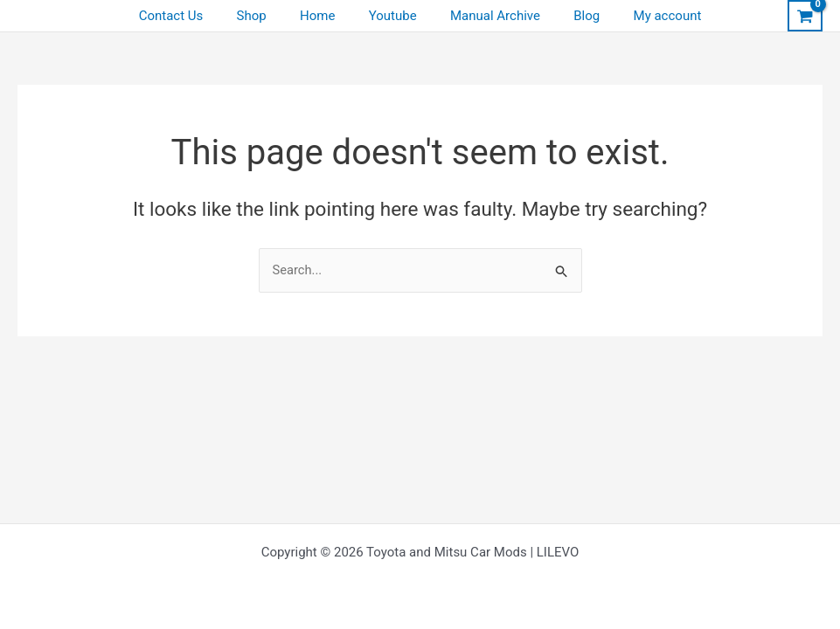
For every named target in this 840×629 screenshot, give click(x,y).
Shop (266, 16)
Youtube (393, 16)
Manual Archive (488, 16)
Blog (573, 16)
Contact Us (193, 16)
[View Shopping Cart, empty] (805, 16)
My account (646, 16)
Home (324, 16)
